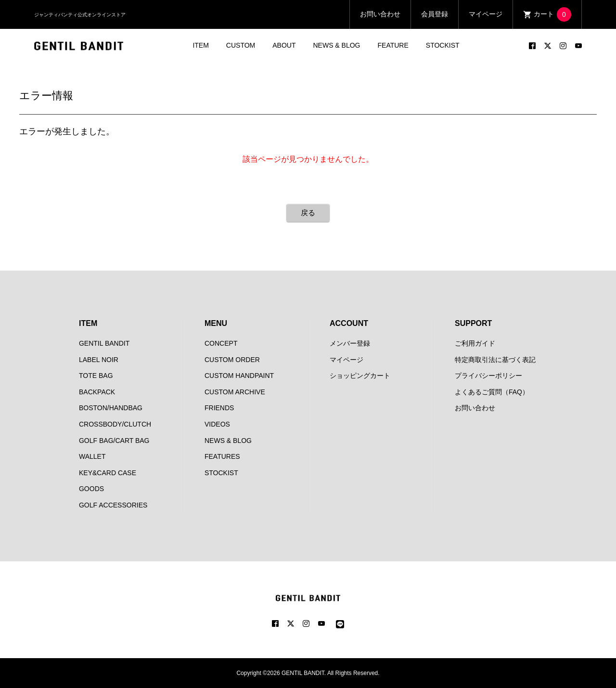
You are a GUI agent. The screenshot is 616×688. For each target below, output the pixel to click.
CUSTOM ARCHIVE (235, 392)
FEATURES (222, 456)
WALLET (92, 456)
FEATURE (393, 45)
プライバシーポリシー (488, 376)
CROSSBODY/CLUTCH (115, 424)
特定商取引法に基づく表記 (495, 360)
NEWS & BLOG (336, 45)
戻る (308, 213)
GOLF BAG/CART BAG (114, 441)
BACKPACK (97, 392)
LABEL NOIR (99, 360)
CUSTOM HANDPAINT (239, 376)
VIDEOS (217, 424)
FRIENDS (219, 408)
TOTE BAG (96, 376)
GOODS (91, 489)
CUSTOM (241, 45)
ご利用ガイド (475, 343)
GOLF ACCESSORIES (113, 505)
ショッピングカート (360, 376)
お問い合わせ (380, 14)
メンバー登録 (350, 343)
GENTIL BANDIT (104, 343)
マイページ (486, 14)
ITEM (200, 45)
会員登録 (435, 14)
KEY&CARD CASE (108, 473)
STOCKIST (443, 45)
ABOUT (284, 45)
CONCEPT (221, 343)
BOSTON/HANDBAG (111, 408)
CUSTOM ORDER (232, 360)
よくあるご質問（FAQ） (492, 392)
